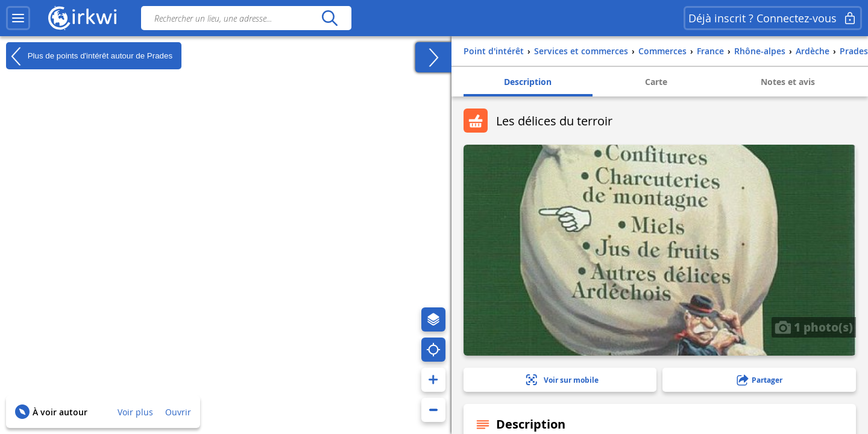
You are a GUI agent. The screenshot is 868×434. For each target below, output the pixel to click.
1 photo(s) (814, 327)
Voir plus (135, 412)
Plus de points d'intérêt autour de (89, 56)
